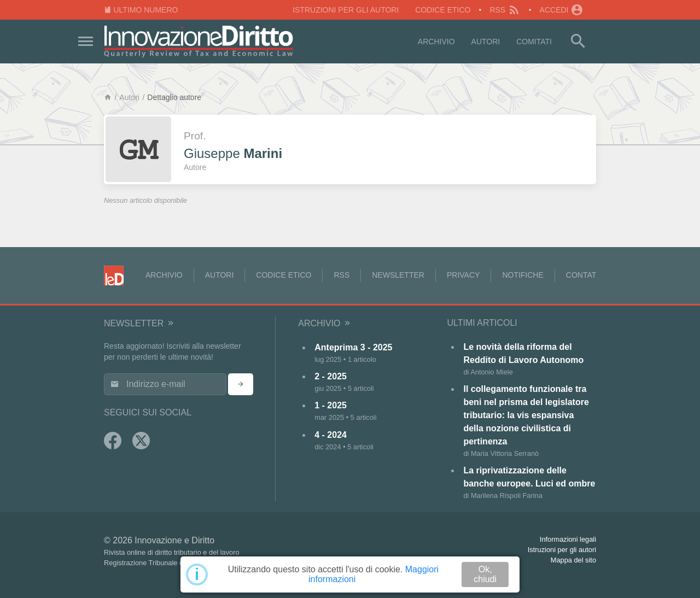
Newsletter (398, 275)
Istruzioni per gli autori (346, 10)
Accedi (562, 10)
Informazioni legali (568, 539)
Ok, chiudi (485, 574)
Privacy (463, 275)
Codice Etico (443, 10)
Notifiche (523, 275)
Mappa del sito (573, 560)
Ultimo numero (141, 10)
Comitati (534, 42)
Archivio (436, 42)
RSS (505, 10)
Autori (486, 42)
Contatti (585, 275)
